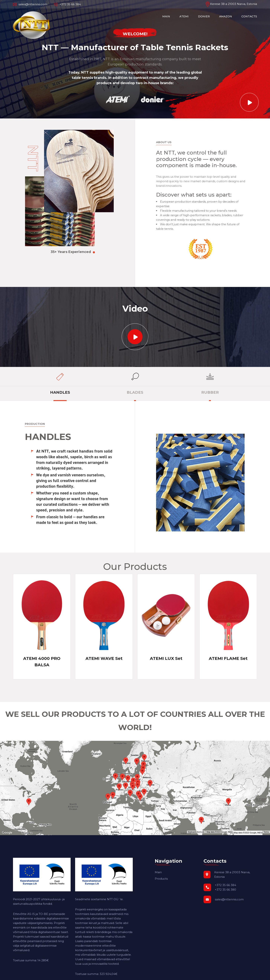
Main (158, 872)
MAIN (166, 16)
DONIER (204, 16)
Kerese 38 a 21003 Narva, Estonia (231, 4)
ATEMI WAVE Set (104, 658)
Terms (266, 832)
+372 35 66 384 (67, 4)
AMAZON (226, 16)
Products (161, 879)
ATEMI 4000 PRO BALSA (42, 662)
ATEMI (184, 16)
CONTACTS (249, 16)
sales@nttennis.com (30, 4)
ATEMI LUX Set (166, 658)
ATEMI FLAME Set (228, 658)
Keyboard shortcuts (196, 832)
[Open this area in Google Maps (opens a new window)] (7, 833)
